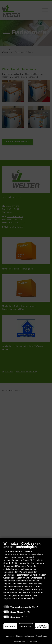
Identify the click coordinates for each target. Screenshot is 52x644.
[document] (26, 573)
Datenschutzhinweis (25, 636)
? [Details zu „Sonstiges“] (26, 617)
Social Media (17, 612)
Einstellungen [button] (42, 636)
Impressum (9, 636)
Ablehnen (10, 626)
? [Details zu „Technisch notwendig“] (37, 607)
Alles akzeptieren (42, 626)
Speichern (26, 626)
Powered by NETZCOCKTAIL (26, 641)
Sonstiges (15, 617)
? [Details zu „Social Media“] (29, 612)
